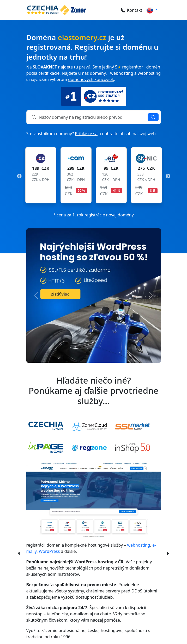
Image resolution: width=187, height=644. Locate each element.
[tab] (46, 426)
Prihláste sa (86, 134)
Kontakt (132, 10)
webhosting (122, 73)
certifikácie (49, 73)
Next (168, 176)
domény (98, 73)
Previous (19, 176)
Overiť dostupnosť (153, 117)
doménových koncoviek (91, 79)
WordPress (49, 551)
